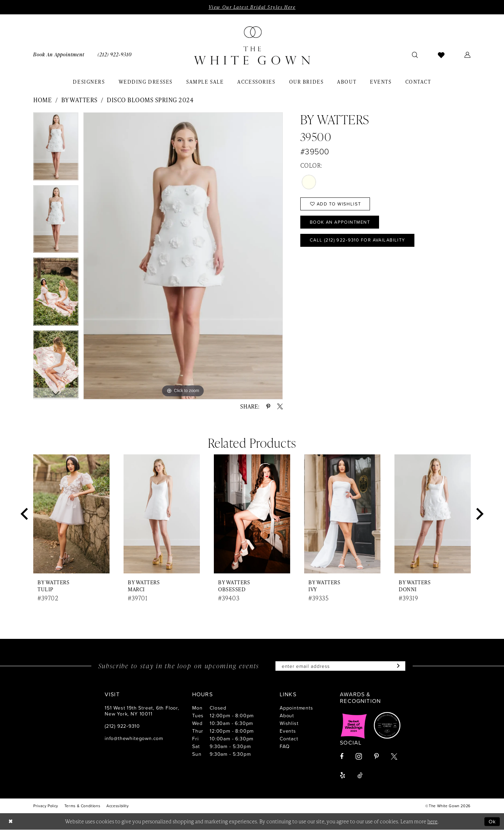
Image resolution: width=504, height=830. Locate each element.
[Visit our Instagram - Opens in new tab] (359, 757)
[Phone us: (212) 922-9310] (115, 54)
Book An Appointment (341, 222)
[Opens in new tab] (354, 726)
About (287, 716)
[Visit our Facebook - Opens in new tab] (342, 757)
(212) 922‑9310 (122, 726)
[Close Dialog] (10, 822)
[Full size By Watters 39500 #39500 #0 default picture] (183, 256)
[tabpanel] (56, 149)
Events (288, 731)
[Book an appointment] (59, 54)
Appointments (296, 708)
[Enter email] (341, 666)
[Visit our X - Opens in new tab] (394, 757)
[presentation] (71, 514)
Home (43, 100)
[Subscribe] (397, 666)
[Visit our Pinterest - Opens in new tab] (376, 757)
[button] (468, 55)
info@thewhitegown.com (134, 738)
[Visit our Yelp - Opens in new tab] (342, 776)
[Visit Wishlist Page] (441, 55)
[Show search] (415, 55)
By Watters (79, 100)
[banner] (252, 46)
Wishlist (289, 723)
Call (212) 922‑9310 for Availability (359, 240)
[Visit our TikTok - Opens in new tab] (360, 776)
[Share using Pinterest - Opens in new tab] (268, 406)
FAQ (285, 747)
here (432, 822)
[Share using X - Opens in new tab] (280, 406)
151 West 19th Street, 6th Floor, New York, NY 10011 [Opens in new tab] (142, 711)
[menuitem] (59, 54)
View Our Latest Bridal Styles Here (252, 7)
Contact (289, 739)
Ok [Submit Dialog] (492, 821)
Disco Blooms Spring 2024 (150, 100)
